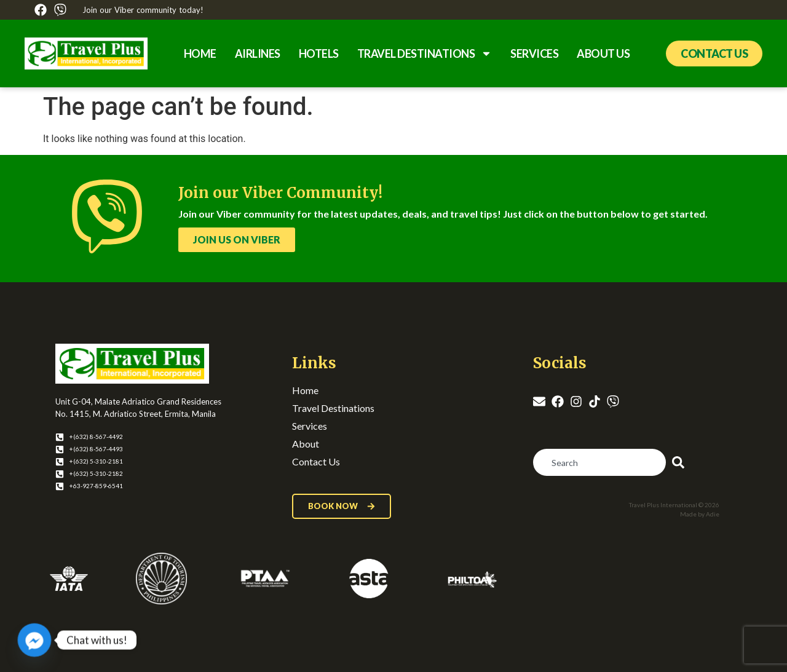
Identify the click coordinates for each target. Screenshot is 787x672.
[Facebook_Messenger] (34, 640)
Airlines (258, 53)
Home (200, 53)
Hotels (319, 53)
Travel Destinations (425, 53)
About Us (603, 53)
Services (534, 53)
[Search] (681, 462)
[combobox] (599, 462)
